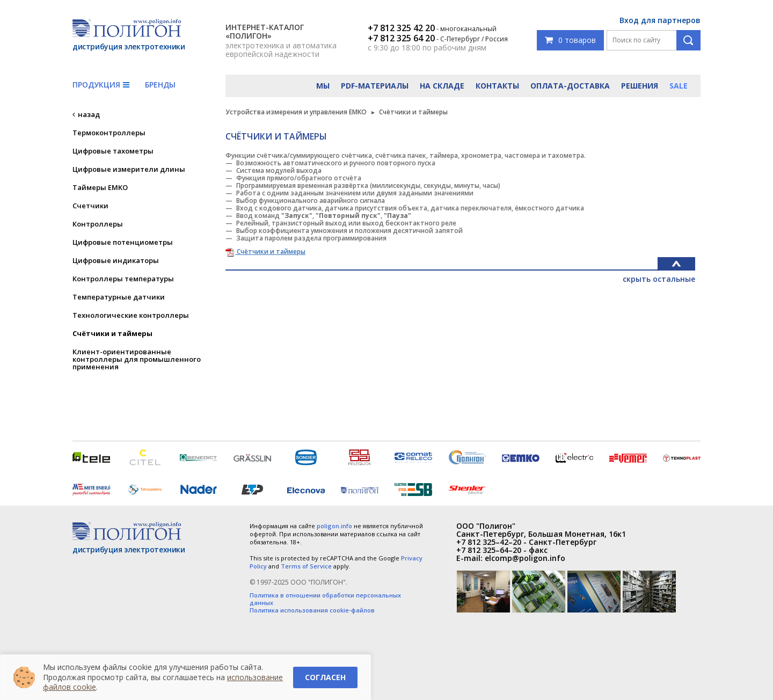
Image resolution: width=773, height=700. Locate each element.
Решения (640, 86)
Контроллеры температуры (123, 279)
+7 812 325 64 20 (401, 38)
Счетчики (90, 206)
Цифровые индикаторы (116, 260)
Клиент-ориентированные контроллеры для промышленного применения (137, 359)
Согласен (325, 677)
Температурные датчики (119, 297)
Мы (323, 86)
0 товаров (570, 40)
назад (89, 114)
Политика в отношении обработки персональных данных (325, 599)
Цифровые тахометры (113, 151)
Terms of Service (306, 566)
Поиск (688, 40)
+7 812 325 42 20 (401, 28)
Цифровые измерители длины (129, 169)
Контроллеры (98, 224)
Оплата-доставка (570, 86)
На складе (442, 86)
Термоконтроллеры (109, 133)
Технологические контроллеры (131, 315)
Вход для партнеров (660, 20)
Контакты (497, 86)
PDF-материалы (375, 86)
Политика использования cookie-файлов (312, 610)
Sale (679, 86)
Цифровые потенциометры (123, 242)
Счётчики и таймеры (112, 333)
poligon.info (334, 526)
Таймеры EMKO (100, 187)
